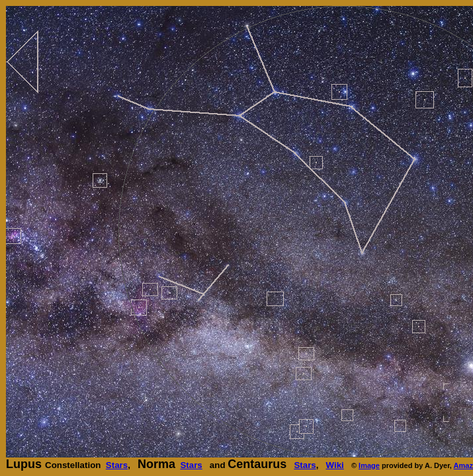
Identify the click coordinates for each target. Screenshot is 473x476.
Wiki (335, 465)
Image (369, 465)
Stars (117, 465)
